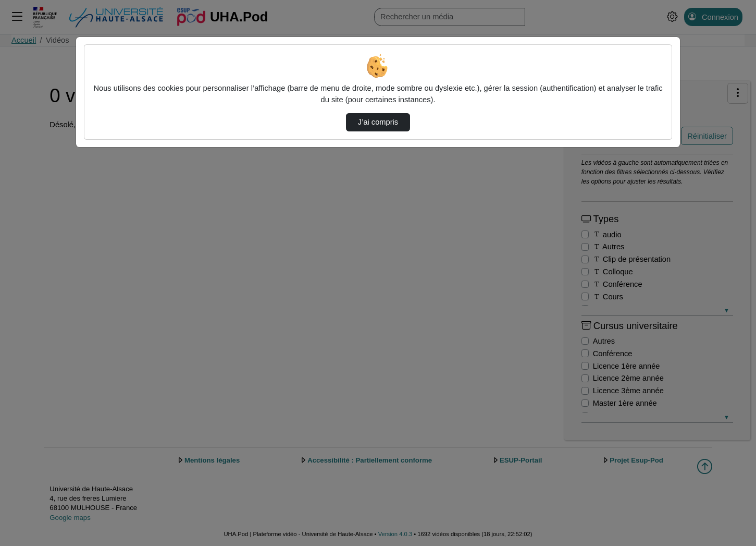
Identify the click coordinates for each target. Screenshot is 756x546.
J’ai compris (378, 122)
